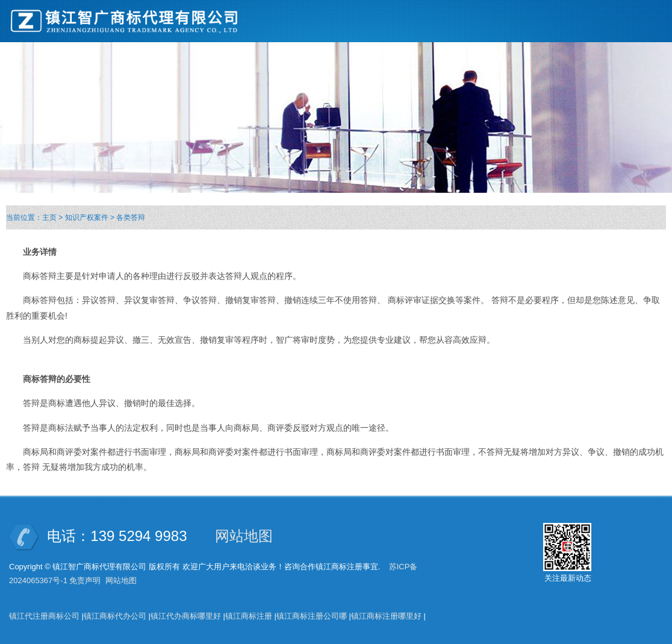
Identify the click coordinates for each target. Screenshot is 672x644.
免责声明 (85, 580)
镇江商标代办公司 (115, 616)
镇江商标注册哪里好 (386, 616)
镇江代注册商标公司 (44, 616)
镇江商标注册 (249, 616)
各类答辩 (131, 217)
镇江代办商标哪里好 (186, 616)
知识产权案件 (87, 217)
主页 (49, 217)
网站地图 (244, 536)
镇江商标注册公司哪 (312, 616)
